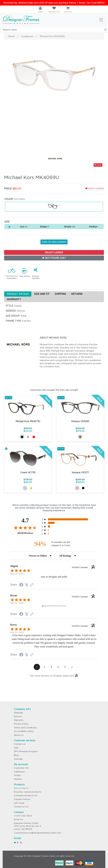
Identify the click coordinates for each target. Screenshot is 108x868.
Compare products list (26, 795)
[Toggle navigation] (101, 20)
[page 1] (37, 667)
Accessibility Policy (24, 731)
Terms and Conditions (25, 728)
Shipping (18, 713)
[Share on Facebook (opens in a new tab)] (21, 585)
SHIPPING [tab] (60, 294)
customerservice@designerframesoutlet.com (38, 833)
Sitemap (18, 759)
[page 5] (65, 667)
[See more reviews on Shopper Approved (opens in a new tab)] (32, 585)
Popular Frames (22, 799)
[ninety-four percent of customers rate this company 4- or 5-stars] (54, 544)
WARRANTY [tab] (14, 299)
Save (98, 165)
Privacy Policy (21, 724)
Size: (7, 222)
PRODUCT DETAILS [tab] (18, 294)
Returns (18, 716)
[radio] (70, 519)
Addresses (19, 772)
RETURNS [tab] (77, 294)
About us (19, 735)
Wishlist (18, 779)
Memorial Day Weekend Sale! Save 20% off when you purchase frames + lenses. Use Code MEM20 (54, 3)
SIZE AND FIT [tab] (42, 294)
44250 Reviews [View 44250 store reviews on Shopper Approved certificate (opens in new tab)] (29, 533)
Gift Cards (19, 803)
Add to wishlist (95, 188)
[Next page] (72, 667)
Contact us (20, 744)
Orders (17, 775)
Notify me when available (54, 242)
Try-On (9, 397)
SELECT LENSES (54, 252)
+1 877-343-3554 (23, 816)
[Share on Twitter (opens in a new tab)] (27, 585)
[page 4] (58, 667)
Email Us (18, 819)
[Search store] (54, 30)
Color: (9, 199)
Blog (16, 755)
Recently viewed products (28, 792)
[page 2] (44, 667)
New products (21, 788)
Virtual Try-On (21, 807)
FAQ (16, 748)
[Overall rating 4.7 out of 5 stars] (25, 528)
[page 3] (51, 667)
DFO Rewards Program (26, 751)
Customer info (21, 768)
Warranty (19, 720)
